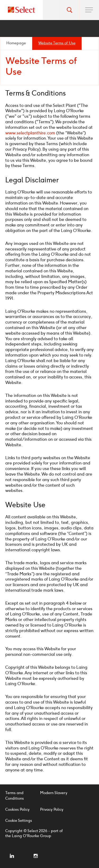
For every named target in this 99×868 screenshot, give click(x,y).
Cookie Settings (19, 821)
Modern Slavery (54, 793)
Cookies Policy (17, 810)
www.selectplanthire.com (30, 133)
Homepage (16, 43)
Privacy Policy (52, 810)
